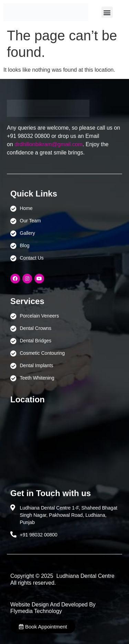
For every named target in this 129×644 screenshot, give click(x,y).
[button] (107, 12)
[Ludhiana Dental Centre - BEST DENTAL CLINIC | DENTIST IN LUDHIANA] (64, 443)
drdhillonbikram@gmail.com (49, 144)
